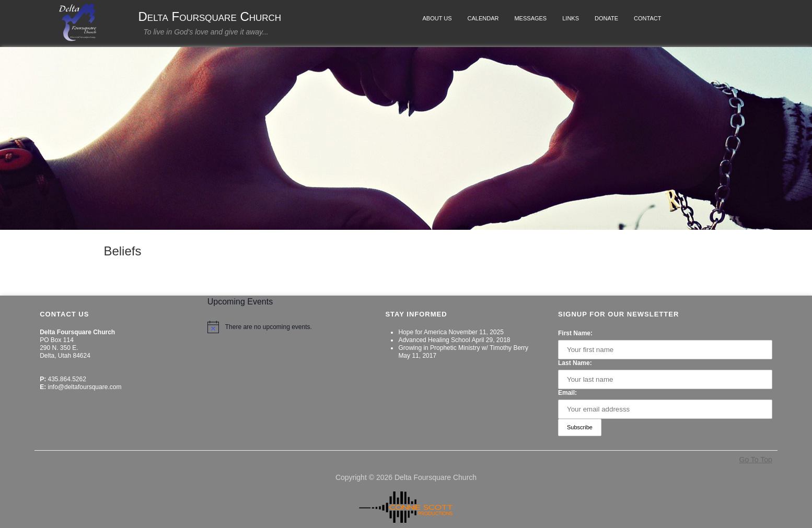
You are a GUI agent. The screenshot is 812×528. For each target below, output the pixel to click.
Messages (530, 18)
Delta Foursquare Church (210, 17)
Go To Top (756, 460)
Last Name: (575, 363)
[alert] (285, 327)
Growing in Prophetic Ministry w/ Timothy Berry (463, 348)
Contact (647, 18)
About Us (437, 18)
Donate (606, 18)
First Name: (575, 333)
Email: (567, 393)
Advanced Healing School (434, 340)
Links (571, 18)
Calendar (483, 18)
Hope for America (422, 332)
